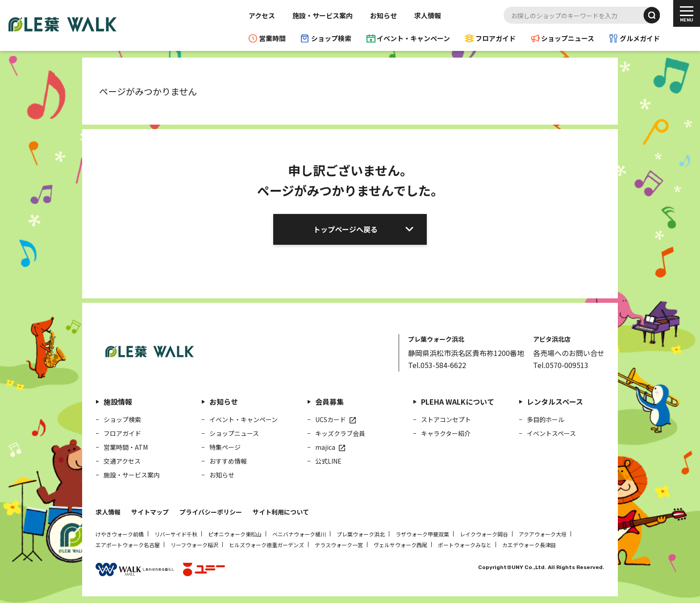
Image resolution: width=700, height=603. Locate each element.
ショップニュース (568, 38)
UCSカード (331, 419)
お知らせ (383, 15)
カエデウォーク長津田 (529, 545)
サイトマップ (150, 512)
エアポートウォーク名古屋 (128, 545)
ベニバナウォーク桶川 (299, 534)
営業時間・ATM (126, 447)
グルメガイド (640, 38)
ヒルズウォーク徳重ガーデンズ (267, 545)
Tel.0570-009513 (561, 365)
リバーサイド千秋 (176, 534)
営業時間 (272, 38)
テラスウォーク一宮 (339, 545)
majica (325, 447)
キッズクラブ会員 (340, 433)
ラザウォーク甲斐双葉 (422, 534)
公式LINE (328, 461)
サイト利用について (281, 512)
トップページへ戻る (346, 229)
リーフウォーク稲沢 (194, 545)
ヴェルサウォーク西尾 (400, 545)
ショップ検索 (331, 38)
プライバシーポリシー (211, 512)
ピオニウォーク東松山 (235, 534)
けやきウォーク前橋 (120, 534)
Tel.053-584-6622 (437, 365)
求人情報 (428, 15)
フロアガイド (496, 38)
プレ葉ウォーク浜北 (361, 534)
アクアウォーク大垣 (543, 534)
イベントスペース (551, 433)
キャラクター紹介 (446, 433)
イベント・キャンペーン (413, 38)
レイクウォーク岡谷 (484, 534)
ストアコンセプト (446, 419)
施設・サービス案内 (323, 15)
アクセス (262, 15)
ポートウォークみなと (465, 545)
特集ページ (225, 447)
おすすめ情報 (228, 461)
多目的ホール (546, 419)
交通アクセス (122, 461)
